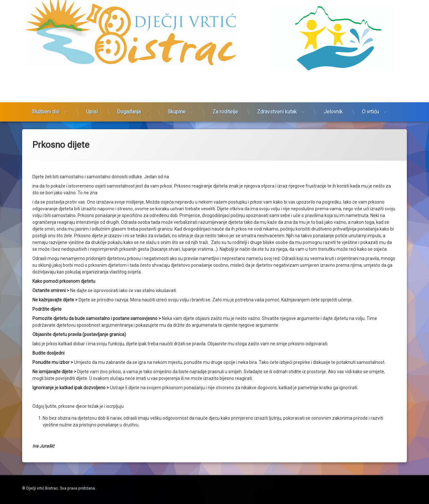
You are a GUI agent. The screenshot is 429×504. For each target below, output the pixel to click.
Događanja (129, 73)
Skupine (177, 73)
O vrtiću (370, 73)
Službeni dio (46, 73)
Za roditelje (225, 73)
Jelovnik (333, 73)
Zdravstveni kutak (277, 73)
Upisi (92, 73)
